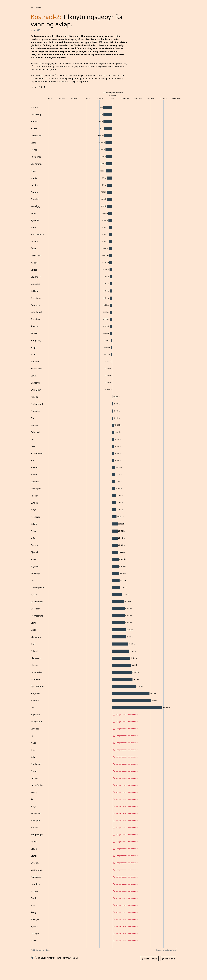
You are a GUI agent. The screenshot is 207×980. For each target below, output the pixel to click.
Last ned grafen (149, 959)
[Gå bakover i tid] (32, 87)
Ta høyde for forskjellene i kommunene (56, 958)
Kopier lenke (168, 959)
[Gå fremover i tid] (44, 87)
